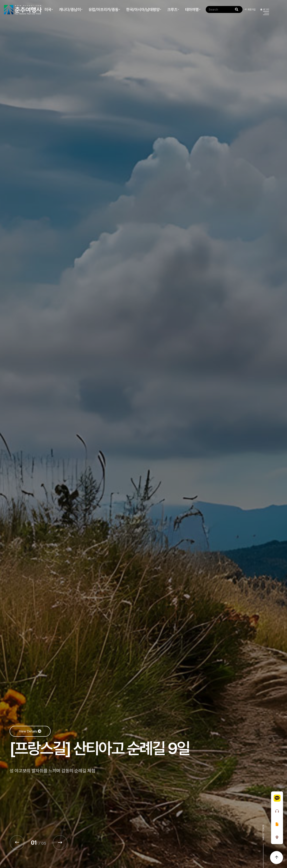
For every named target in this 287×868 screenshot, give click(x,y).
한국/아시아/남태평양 (143, 10)
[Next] (60, 843)
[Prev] (17, 843)
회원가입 (250, 10)
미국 (48, 10)
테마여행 (192, 10)
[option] (143, 434)
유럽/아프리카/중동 (103, 10)
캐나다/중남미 (70, 10)
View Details (30, 731)
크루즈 (172, 10)
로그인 (265, 10)
